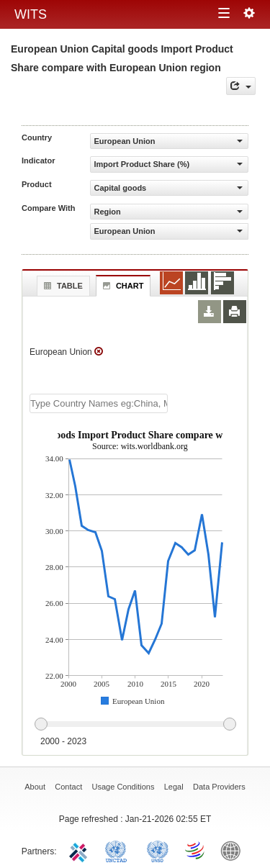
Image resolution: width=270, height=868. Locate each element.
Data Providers (219, 787)
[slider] (135, 725)
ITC (81, 850)
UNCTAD (119, 850)
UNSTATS (158, 850)
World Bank (234, 850)
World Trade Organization (196, 850)
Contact (68, 787)
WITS (31, 14)
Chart (122, 286)
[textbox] (99, 403)
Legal (174, 787)
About (35, 787)
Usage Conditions (123, 787)
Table (62, 286)
